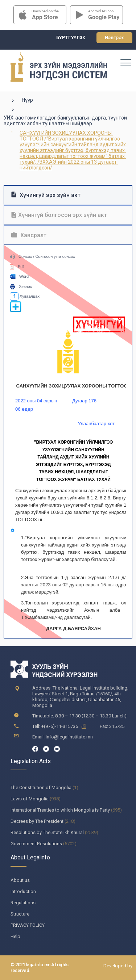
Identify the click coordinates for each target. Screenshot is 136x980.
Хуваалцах (25, 296)
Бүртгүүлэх (71, 38)
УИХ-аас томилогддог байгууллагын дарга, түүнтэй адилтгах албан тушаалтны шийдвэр (65, 121)
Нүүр (27, 100)
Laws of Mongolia (30, 799)
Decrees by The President (37, 821)
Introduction (23, 891)
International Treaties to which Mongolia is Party (60, 810)
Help (15, 936)
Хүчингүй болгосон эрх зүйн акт (59, 215)
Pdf (17, 267)
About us (20, 880)
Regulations (23, 903)
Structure (20, 914)
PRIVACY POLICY (28, 925)
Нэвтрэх (114, 38)
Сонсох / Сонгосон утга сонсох (42, 256)
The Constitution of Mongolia (41, 788)
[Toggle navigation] (125, 63)
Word (19, 276)
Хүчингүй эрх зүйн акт (46, 195)
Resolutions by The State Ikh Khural (47, 832)
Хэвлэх (21, 286)
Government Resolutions (36, 844)
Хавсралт (29, 235)
